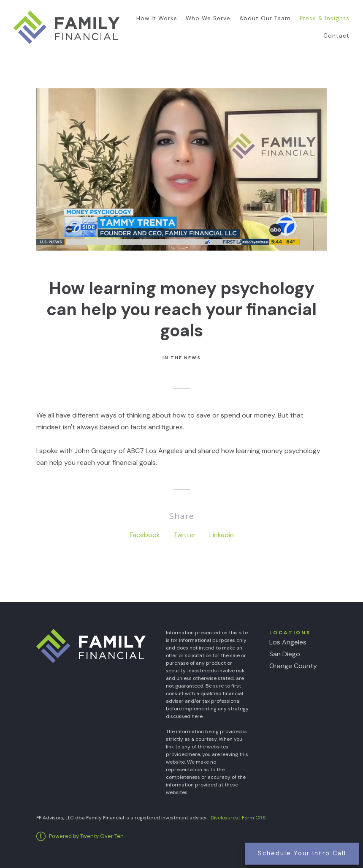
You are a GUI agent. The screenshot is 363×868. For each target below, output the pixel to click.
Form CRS (254, 818)
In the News (182, 358)
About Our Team (265, 18)
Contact (336, 36)
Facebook (145, 535)
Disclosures (224, 818)
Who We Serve (208, 18)
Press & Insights (325, 18)
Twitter (185, 535)
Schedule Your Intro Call (302, 853)
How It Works (157, 18)
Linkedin (222, 535)
